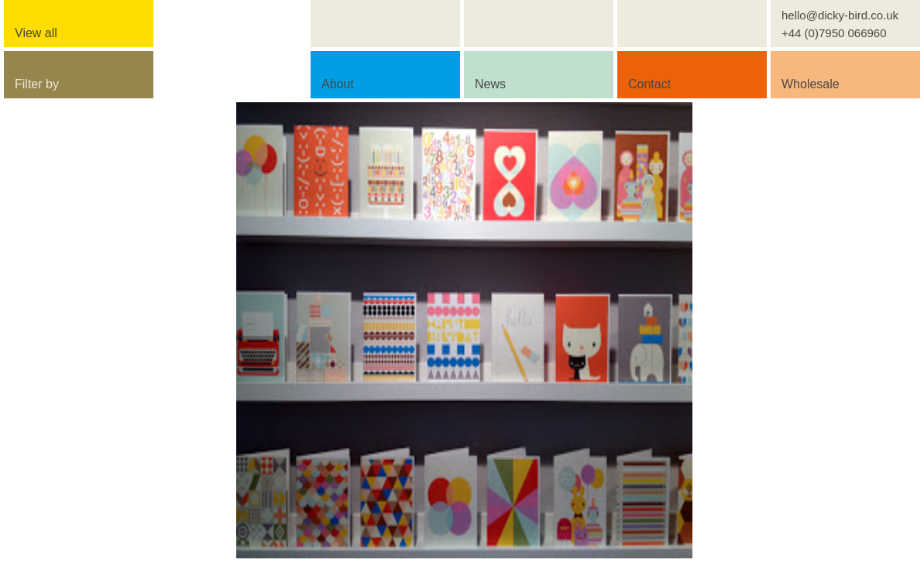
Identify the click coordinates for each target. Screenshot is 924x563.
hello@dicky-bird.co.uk (840, 15)
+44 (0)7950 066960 (834, 33)
